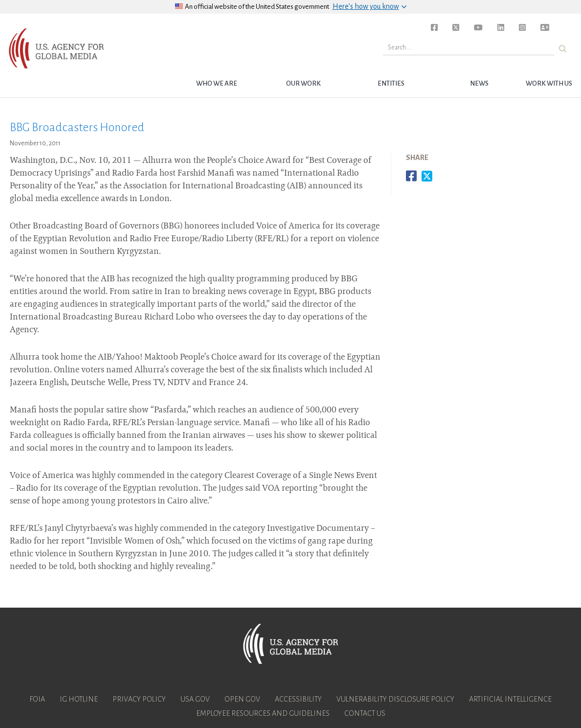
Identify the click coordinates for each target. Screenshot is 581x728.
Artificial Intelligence (510, 699)
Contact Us (365, 713)
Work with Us (549, 83)
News (479, 83)
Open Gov (242, 699)
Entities (391, 83)
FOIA (37, 699)
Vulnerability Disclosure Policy (395, 699)
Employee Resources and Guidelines (263, 713)
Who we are (217, 83)
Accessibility (298, 699)
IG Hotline (79, 699)
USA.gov (195, 699)
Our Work (303, 83)
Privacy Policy (139, 699)
